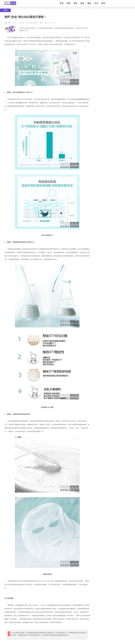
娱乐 (82, 3)
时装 (69, 3)
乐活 (96, 3)
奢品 (89, 3)
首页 (62, 3)
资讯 (103, 3)
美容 (75, 3)
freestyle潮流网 (10, 3)
